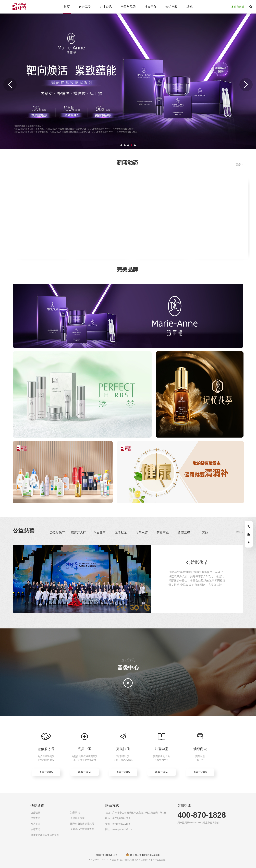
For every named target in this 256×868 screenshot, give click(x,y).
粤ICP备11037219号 (107, 855)
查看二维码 (46, 772)
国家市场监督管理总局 (82, 824)
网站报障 (35, 824)
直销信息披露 (77, 818)
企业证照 (35, 813)
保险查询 (35, 818)
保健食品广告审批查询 (82, 829)
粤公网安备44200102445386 (145, 855)
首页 (67, 7)
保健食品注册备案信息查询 (45, 835)
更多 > (239, 164)
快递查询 (35, 829)
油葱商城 (75, 812)
